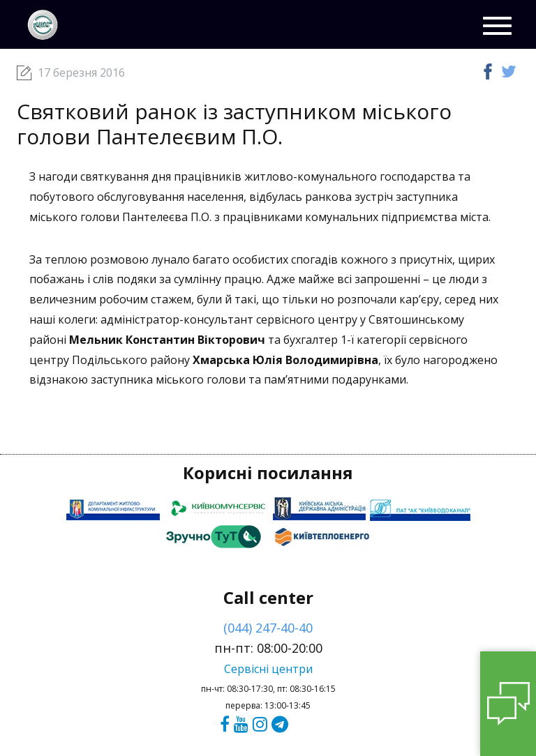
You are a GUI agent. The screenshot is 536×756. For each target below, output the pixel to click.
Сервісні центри (268, 669)
